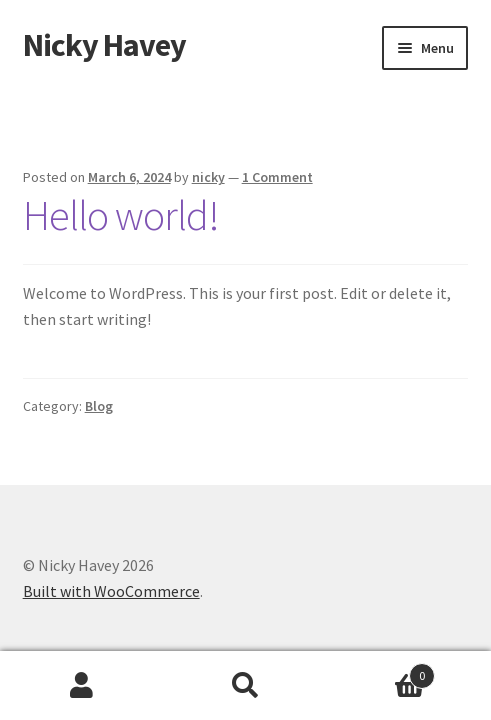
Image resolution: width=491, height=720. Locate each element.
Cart (381, 671)
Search (246, 686)
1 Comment (277, 177)
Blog (99, 406)
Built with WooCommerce (111, 591)
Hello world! (121, 215)
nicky (208, 177)
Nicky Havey (104, 45)
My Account (82, 686)
